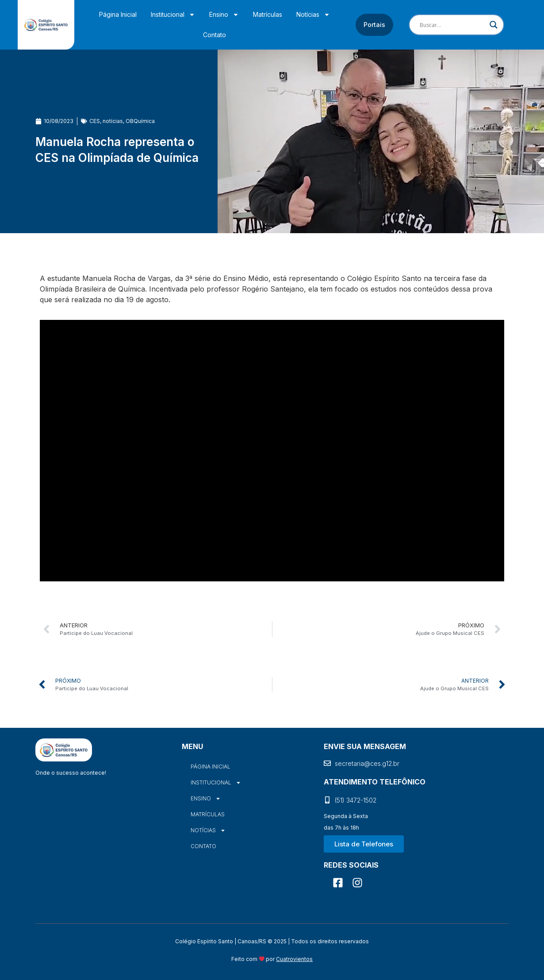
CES (95, 121)
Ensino (224, 15)
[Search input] (452, 25)
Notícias (313, 15)
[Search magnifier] (494, 25)
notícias (113, 121)
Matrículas (268, 14)
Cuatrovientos (294, 959)
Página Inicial (118, 14)
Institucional (173, 15)
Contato (215, 35)
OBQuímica (140, 121)
